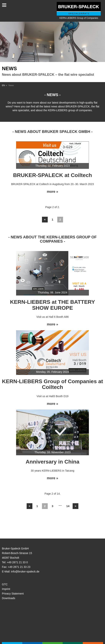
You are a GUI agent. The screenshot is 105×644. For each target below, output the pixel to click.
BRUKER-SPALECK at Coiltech (52, 175)
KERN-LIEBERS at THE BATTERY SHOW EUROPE (52, 305)
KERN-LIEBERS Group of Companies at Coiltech (52, 384)
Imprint (6, 589)
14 (68, 506)
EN (3, 85)
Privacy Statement (13, 594)
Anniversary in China (52, 462)
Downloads (9, 598)
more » (52, 192)
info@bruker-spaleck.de (25, 572)
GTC (5, 584)
